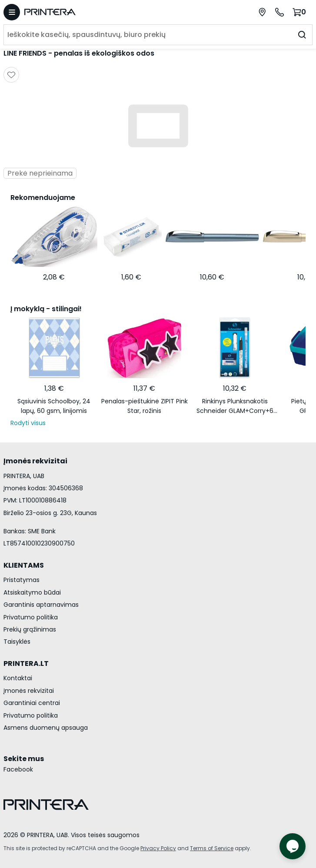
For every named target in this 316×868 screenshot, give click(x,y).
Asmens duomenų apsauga (46, 728)
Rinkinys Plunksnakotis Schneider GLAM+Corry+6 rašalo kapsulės (235, 406)
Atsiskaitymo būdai (32, 592)
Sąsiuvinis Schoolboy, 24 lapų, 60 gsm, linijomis (54, 406)
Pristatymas (22, 580)
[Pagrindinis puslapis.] (93, 12)
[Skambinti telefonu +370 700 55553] (279, 12)
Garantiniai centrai (32, 703)
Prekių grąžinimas (30, 629)
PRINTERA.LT (26, 663)
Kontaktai (18, 678)
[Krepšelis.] (300, 12)
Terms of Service (212, 848)
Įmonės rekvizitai (29, 691)
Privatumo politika (31, 617)
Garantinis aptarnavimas (41, 605)
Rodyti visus (28, 423)
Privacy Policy (158, 848)
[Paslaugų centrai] (262, 12)
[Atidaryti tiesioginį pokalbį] (293, 846)
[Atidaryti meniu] (12, 12)
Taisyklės (17, 642)
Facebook (18, 769)
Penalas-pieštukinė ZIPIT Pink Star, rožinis (145, 406)
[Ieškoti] (302, 35)
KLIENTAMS (24, 565)
